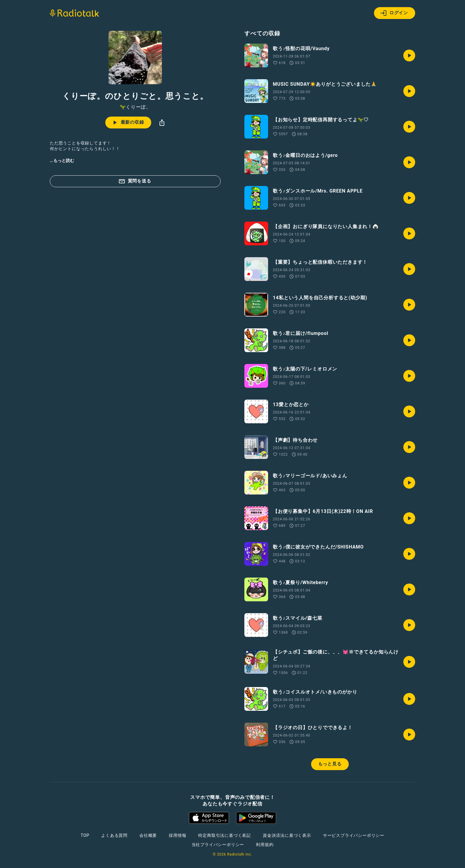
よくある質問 (114, 835)
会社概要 (148, 835)
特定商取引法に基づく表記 (224, 835)
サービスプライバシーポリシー (354, 835)
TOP (85, 835)
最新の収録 (128, 123)
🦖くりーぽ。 (135, 107)
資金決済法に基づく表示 (287, 835)
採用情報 (177, 835)
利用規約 (265, 845)
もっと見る (330, 764)
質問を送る (135, 181)
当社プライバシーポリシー (218, 845)
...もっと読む (62, 160)
